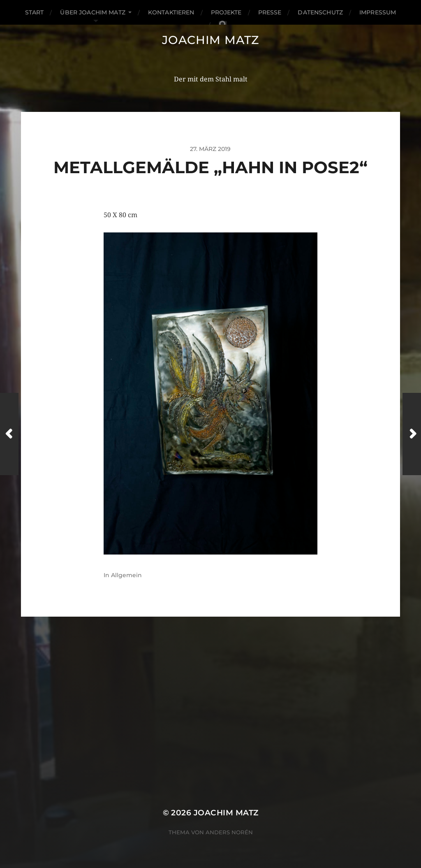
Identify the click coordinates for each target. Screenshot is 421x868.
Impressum (378, 12)
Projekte (226, 12)
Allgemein (126, 575)
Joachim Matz (210, 40)
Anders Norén (229, 832)
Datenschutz (320, 12)
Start (35, 12)
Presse (270, 12)
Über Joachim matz (93, 12)
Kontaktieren (171, 12)
